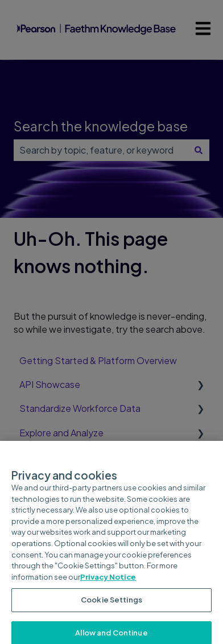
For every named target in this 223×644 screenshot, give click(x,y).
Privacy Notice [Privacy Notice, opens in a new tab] (108, 581)
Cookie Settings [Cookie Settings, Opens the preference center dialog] (111, 604)
